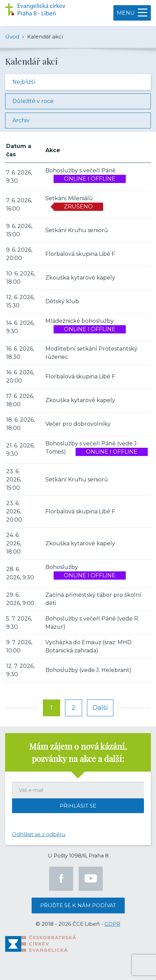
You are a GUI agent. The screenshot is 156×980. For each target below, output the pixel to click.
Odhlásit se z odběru (39, 834)
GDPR (112, 924)
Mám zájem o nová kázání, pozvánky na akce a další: (78, 752)
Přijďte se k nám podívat (78, 905)
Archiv (21, 120)
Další (100, 708)
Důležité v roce (33, 101)
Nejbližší (24, 82)
